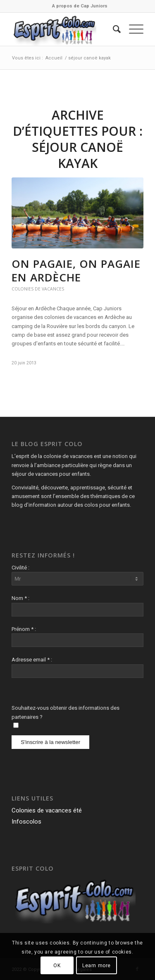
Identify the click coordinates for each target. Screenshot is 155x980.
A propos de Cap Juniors (80, 6)
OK (57, 966)
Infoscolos (26, 822)
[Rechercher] (113, 29)
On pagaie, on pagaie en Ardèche (76, 271)
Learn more (97, 966)
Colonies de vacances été (47, 810)
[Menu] (132, 29)
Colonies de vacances (38, 289)
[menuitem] (80, 6)
